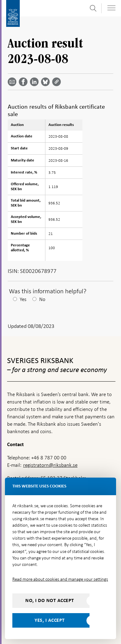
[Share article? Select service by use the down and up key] (35, 82)
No (42, 299)
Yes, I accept (50, 620)
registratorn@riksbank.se (50, 465)
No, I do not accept (50, 600)
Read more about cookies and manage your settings (60, 579)
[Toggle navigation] (111, 8)
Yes (23, 299)
